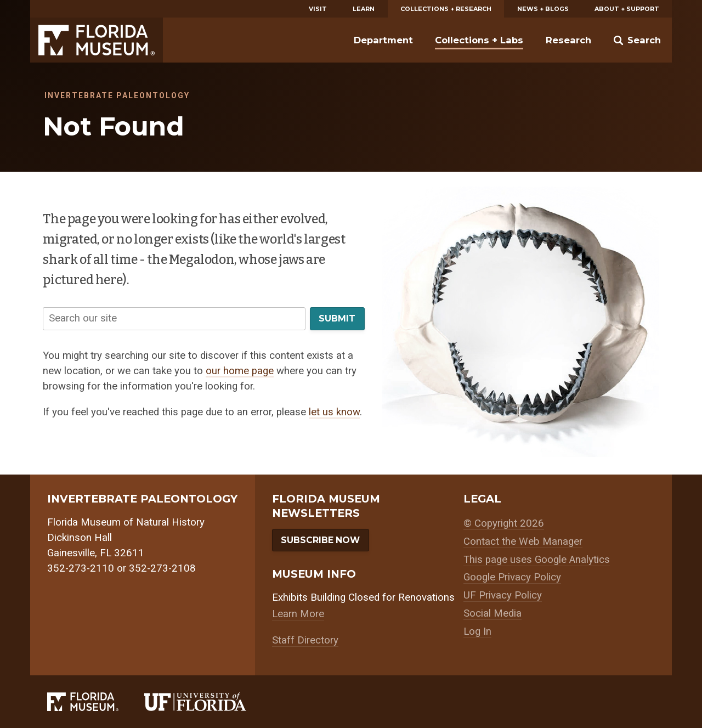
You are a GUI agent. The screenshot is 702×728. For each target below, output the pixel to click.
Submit (337, 318)
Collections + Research (446, 9)
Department (383, 40)
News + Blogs (543, 9)
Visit (318, 9)
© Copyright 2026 (504, 523)
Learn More (298, 614)
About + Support (627, 9)
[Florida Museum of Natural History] (96, 702)
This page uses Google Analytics (537, 560)
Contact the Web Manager (523, 541)
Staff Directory (305, 640)
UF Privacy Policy (503, 595)
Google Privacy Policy (512, 577)
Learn (364, 9)
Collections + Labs (479, 40)
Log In (477, 631)
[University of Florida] (208, 702)
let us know (334, 412)
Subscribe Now (320, 540)
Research (568, 40)
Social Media (492, 613)
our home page (240, 371)
